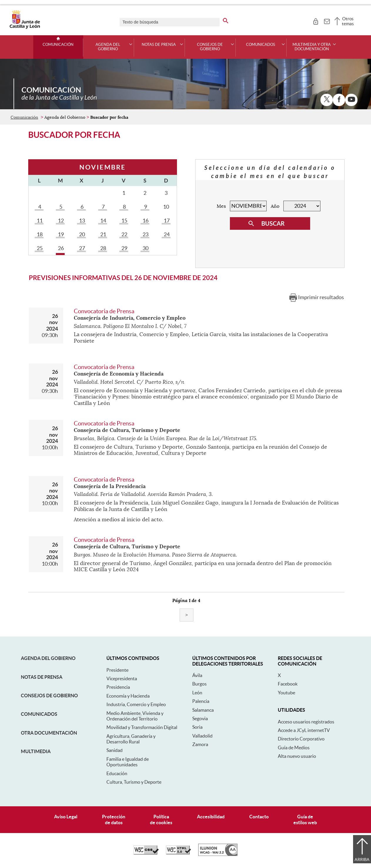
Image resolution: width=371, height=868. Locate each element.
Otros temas (348, 21)
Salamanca (203, 710)
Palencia (201, 701)
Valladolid (202, 736)
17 (166, 221)
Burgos (199, 684)
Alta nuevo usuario (297, 756)
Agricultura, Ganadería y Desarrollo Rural (131, 739)
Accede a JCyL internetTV (304, 730)
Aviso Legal (66, 817)
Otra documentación (49, 733)
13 (81, 221)
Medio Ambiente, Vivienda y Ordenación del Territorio (135, 716)
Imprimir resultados (321, 297)
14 (103, 221)
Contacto (259, 817)
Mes (221, 206)
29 (124, 248)
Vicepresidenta (122, 678)
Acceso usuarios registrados (306, 722)
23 (145, 234)
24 (166, 234)
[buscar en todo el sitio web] (226, 20)
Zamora (200, 744)
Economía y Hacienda (128, 696)
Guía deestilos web (305, 819)
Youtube (286, 693)
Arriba (362, 859)
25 (39, 248)
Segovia (200, 718)
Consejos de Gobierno (49, 696)
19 (60, 234)
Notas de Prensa (42, 677)
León (197, 693)
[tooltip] (316, 21)
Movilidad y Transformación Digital (142, 727)
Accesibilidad (211, 817)
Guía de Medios (294, 748)
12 (60, 221)
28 (103, 248)
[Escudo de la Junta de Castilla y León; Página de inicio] (25, 28)
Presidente (117, 670)
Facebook (288, 684)
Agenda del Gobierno (48, 658)
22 (124, 234)
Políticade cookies (161, 819)
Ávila (197, 675)
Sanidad (115, 750)
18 (39, 234)
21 (103, 234)
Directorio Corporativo (301, 739)
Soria (197, 727)
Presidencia (118, 687)
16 (145, 221)
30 (145, 248)
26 (60, 248)
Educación (117, 773)
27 (81, 248)
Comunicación (58, 45)
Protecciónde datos (114, 819)
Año (275, 206)
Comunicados (39, 714)
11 (39, 221)
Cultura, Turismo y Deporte (134, 782)
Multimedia (36, 751)
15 (124, 221)
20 (81, 234)
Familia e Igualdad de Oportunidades (128, 762)
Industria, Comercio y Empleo (136, 704)
